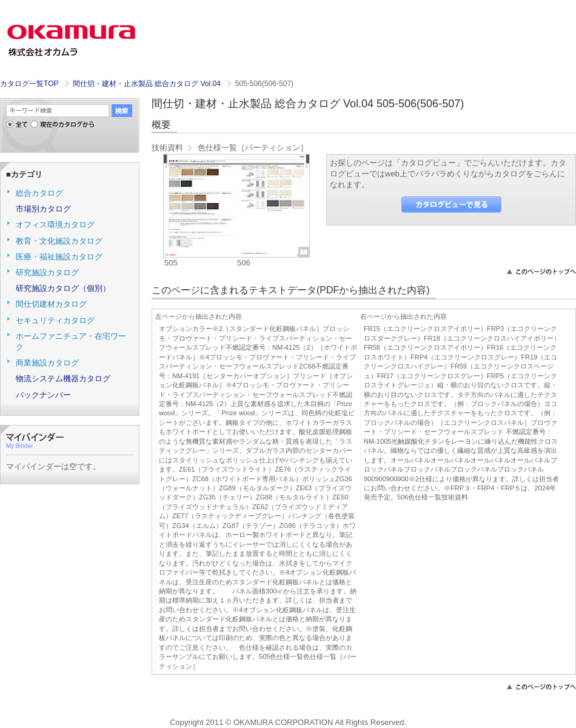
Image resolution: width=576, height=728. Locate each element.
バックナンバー (43, 395)
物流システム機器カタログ (63, 379)
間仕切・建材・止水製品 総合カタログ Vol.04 (148, 84)
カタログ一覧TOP (29, 84)
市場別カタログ (43, 209)
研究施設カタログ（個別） (63, 288)
